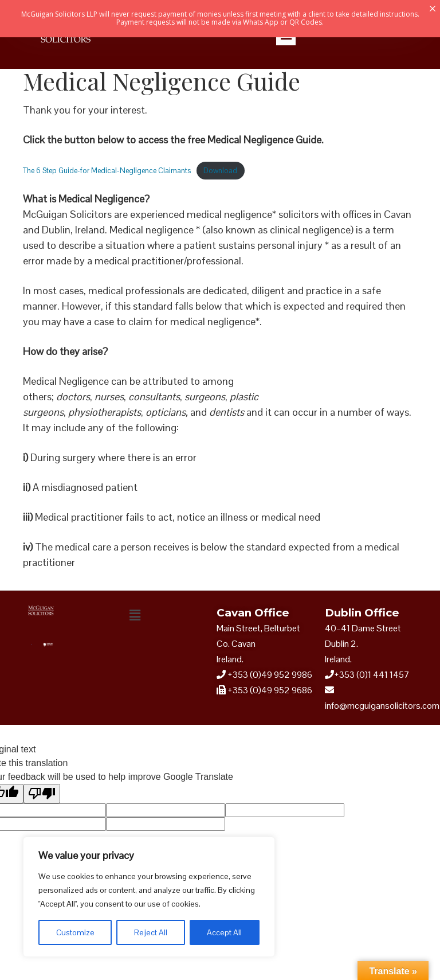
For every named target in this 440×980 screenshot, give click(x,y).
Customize (75, 932)
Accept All (224, 932)
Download (220, 171)
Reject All (151, 932)
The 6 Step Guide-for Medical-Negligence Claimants (107, 171)
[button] (135, 616)
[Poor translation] (42, 794)
